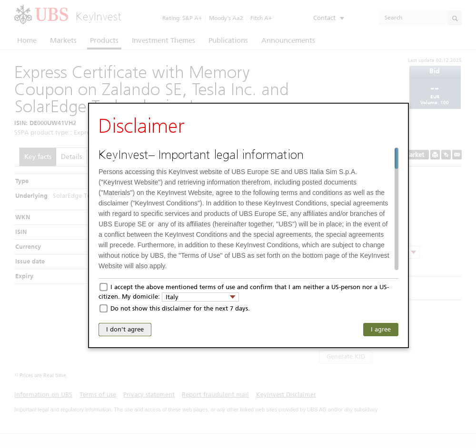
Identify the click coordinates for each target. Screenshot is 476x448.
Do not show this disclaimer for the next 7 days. (180, 308)
